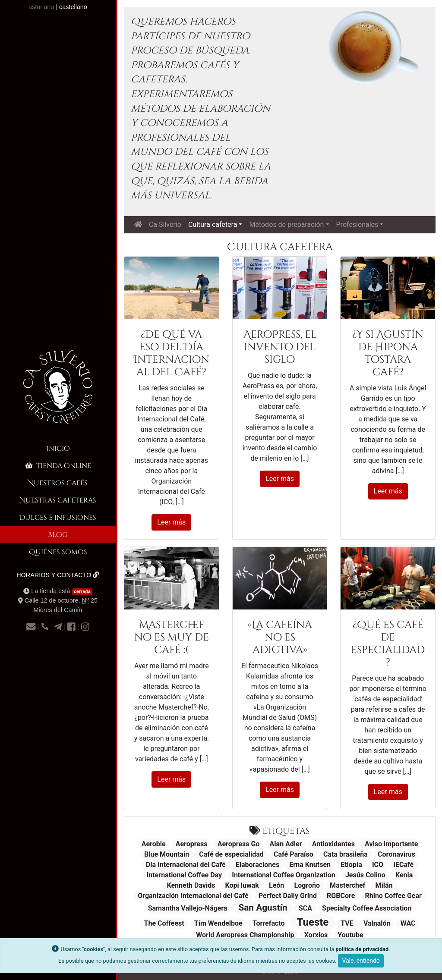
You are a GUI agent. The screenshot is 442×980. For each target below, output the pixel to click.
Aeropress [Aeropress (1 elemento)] (192, 844)
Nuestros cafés (58, 482)
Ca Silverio (165, 225)
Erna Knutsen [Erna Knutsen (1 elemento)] (310, 865)
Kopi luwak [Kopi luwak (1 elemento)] (242, 885)
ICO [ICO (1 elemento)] (378, 865)
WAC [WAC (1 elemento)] (408, 923)
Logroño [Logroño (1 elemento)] (307, 885)
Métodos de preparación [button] (286, 225)
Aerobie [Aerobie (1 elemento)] (154, 844)
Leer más (171, 522)
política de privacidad (362, 949)
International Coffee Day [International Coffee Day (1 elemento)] (184, 875)
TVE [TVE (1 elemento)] (347, 923)
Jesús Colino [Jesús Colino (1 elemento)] (365, 875)
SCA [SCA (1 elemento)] (305, 908)
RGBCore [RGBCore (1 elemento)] (341, 896)
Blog (58, 534)
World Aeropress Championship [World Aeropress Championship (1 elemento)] (245, 935)
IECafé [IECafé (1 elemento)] (403, 865)
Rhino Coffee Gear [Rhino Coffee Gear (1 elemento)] (393, 896)
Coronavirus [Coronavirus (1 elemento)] (396, 854)
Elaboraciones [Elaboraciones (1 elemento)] (257, 865)
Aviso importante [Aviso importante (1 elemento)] (391, 844)
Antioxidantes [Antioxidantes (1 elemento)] (333, 844)
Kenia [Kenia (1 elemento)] (404, 875)
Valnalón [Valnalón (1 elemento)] (377, 923)
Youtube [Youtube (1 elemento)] (350, 935)
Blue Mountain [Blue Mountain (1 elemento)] (167, 854)
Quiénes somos (58, 551)
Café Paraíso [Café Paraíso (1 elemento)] (294, 854)
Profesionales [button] (357, 225)
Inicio (58, 448)
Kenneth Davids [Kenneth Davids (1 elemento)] (191, 885)
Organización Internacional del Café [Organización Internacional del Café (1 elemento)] (193, 896)
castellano (73, 7)
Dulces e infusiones (58, 517)
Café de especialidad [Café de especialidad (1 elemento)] (231, 854)
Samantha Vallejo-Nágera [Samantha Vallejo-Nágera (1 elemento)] (188, 908)
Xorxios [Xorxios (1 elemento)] (316, 935)
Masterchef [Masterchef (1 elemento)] (347, 885)
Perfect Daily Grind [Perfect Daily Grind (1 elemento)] (288, 896)
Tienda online (57, 465)
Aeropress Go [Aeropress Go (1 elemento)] (239, 844)
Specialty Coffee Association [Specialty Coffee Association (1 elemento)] (367, 908)
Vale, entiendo (361, 961)
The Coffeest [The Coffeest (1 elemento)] (164, 923)
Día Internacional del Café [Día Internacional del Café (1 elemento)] (186, 865)
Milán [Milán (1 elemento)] (384, 885)
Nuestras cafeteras (58, 500)
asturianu (41, 7)
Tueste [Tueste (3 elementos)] (313, 922)
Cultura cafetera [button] (213, 225)
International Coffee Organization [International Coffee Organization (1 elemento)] (284, 875)
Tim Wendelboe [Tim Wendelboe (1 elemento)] (218, 923)
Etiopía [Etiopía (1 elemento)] (351, 865)
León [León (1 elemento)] (276, 885)
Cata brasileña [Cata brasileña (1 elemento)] (346, 854)
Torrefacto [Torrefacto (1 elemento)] (269, 923)
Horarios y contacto (58, 575)
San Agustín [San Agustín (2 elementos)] (263, 908)
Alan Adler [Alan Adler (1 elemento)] (286, 844)
